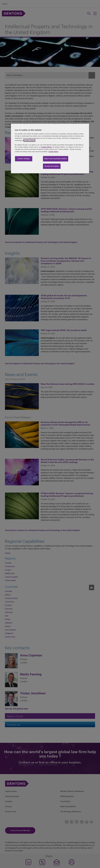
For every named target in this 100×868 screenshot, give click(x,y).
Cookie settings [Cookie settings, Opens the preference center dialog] (24, 159)
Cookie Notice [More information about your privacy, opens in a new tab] (53, 152)
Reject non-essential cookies (56, 159)
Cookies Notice (29, 141)
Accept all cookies (52, 166)
